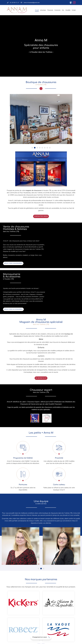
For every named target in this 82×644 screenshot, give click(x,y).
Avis (63, 10)
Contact (74, 10)
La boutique (43, 10)
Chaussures (50, 10)
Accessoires (57, 10)
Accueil (37, 10)
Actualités (68, 10)
